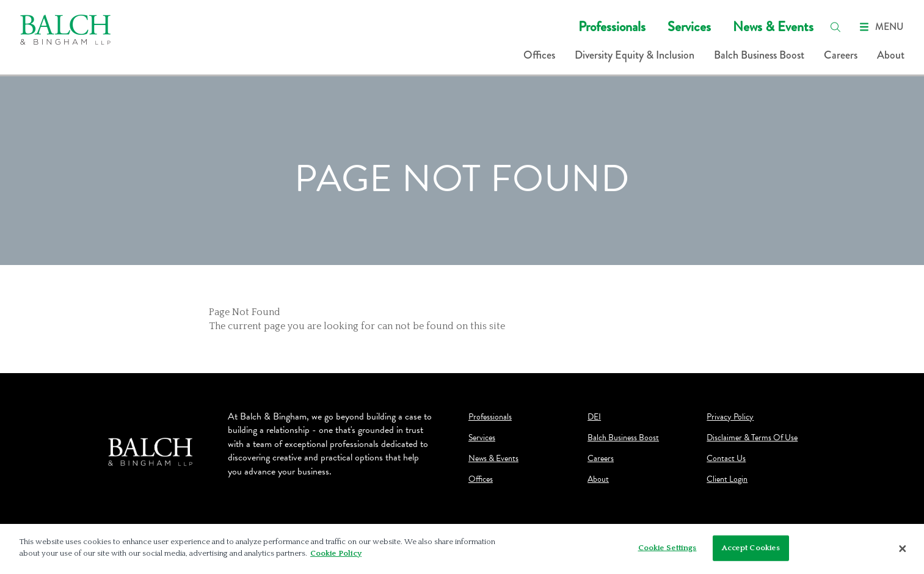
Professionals (612, 27)
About (891, 55)
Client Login (727, 479)
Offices (539, 55)
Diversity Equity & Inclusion (635, 55)
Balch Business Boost (759, 55)
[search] (835, 27)
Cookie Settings (668, 548)
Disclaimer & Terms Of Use (752, 438)
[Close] (903, 549)
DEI (594, 417)
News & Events (773, 27)
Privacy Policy (730, 417)
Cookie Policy (336, 554)
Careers (841, 55)
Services (689, 27)
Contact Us (726, 459)
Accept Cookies (751, 548)
